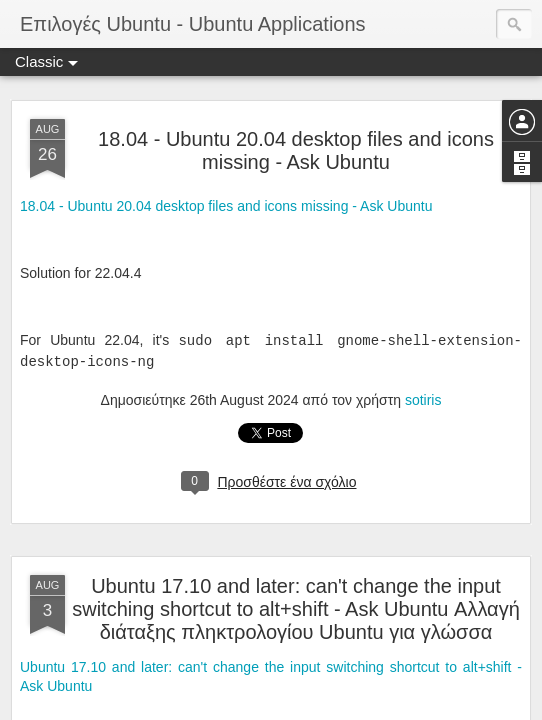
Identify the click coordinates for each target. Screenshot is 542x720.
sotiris (423, 400)
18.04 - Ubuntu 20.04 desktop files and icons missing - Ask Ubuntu (296, 150)
